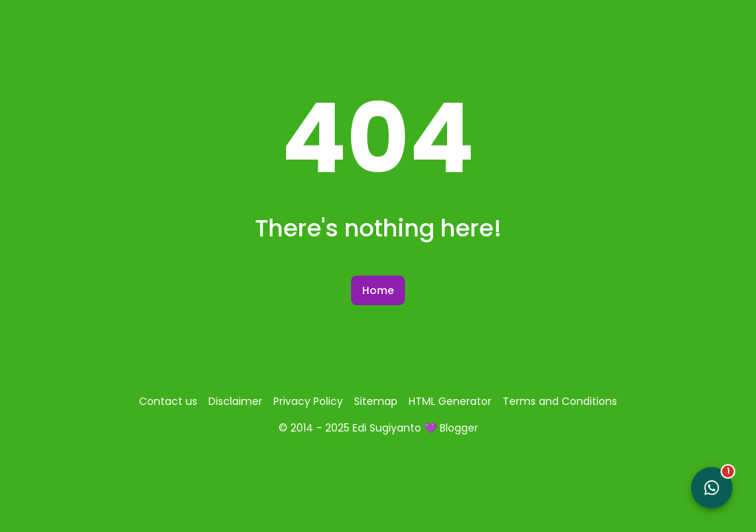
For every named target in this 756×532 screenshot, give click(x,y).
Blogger (459, 428)
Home (378, 290)
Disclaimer (235, 401)
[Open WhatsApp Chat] (712, 488)
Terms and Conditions (560, 401)
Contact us (168, 401)
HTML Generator (450, 401)
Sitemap (376, 401)
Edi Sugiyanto (387, 428)
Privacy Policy (308, 401)
